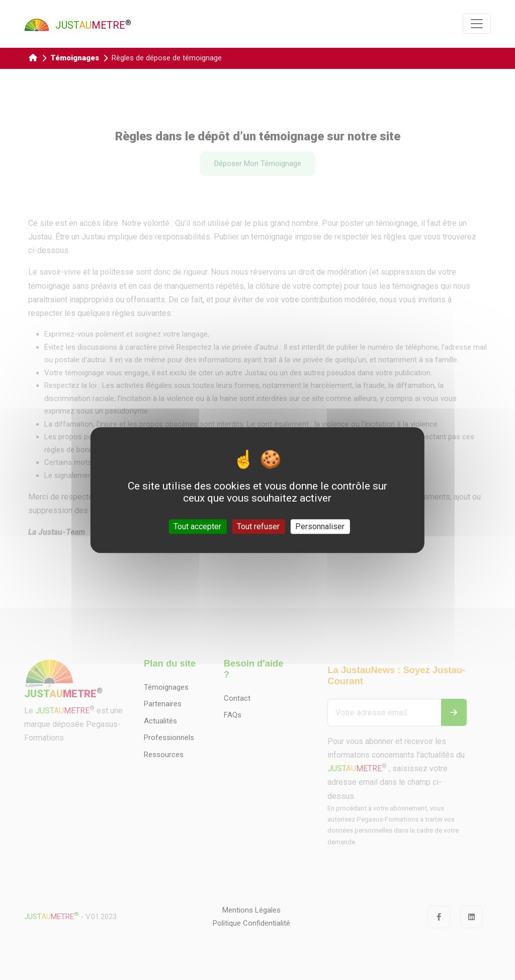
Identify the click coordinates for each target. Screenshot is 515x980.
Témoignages (75, 58)
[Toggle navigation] (477, 24)
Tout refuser (258, 526)
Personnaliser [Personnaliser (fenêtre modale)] (320, 526)
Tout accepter (197, 526)
